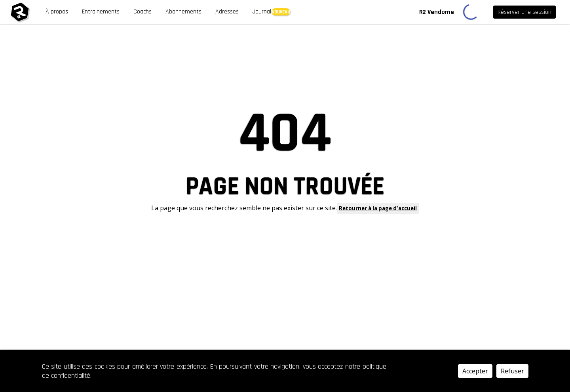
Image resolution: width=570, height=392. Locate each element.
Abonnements (183, 12)
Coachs (142, 12)
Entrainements (101, 12)
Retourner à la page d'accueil (378, 208)
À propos (57, 12)
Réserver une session (524, 12)
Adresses (227, 12)
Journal (262, 12)
